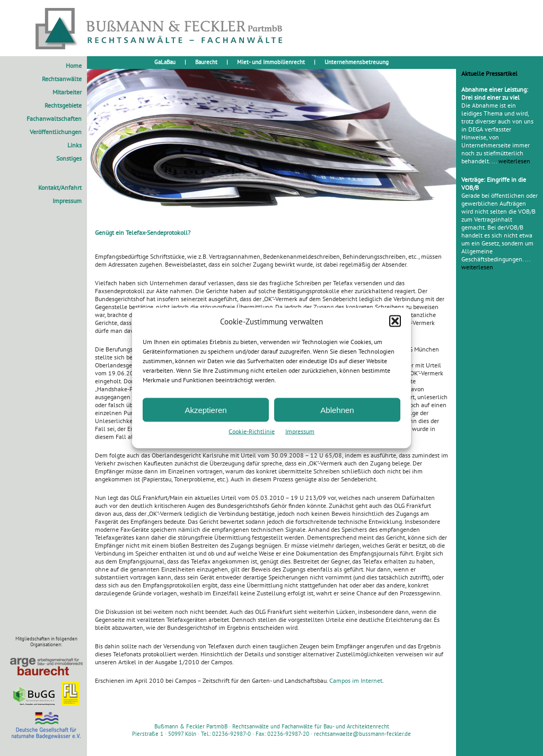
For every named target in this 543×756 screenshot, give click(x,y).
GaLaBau (165, 62)
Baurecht (206, 62)
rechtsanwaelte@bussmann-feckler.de (362, 734)
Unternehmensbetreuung (357, 62)
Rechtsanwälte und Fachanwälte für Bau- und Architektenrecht (311, 726)
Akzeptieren (205, 410)
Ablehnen (337, 410)
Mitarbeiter (67, 92)
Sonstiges (69, 158)
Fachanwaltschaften (54, 118)
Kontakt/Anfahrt (60, 187)
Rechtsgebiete (63, 105)
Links (75, 145)
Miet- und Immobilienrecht (271, 62)
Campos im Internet (356, 680)
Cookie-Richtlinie (252, 431)
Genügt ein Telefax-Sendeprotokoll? (143, 232)
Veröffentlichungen (56, 132)
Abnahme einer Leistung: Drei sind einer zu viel (495, 93)
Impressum (300, 431)
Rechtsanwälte (62, 79)
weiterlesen (514, 161)
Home (74, 65)
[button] (395, 321)
